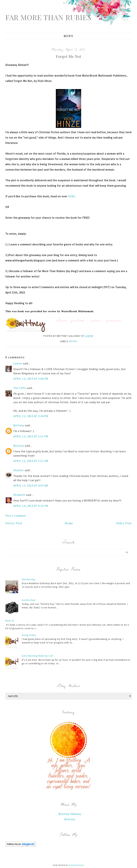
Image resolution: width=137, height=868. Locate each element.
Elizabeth (19, 495)
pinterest (114, 320)
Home (69, 523)
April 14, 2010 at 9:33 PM (31, 506)
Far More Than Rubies (48, 17)
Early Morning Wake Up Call (37, 656)
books (73, 341)
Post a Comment (16, 516)
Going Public (29, 635)
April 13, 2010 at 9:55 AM (31, 486)
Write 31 (10, 621)
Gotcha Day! (29, 600)
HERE (71, 196)
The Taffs (20, 388)
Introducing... (29, 579)
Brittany (19, 425)
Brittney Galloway (70, 814)
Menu (69, 36)
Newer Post (14, 523)
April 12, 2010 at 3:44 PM (31, 416)
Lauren (18, 363)
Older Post (124, 523)
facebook (78, 320)
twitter (96, 320)
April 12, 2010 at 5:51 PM (31, 436)
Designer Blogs (76, 865)
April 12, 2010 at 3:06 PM (31, 379)
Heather (19, 470)
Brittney (70, 819)
